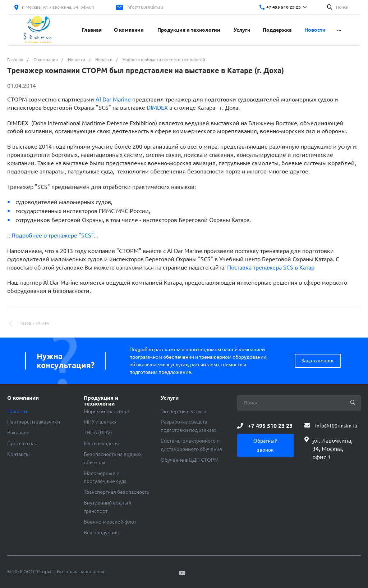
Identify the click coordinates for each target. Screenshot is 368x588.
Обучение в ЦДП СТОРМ (190, 460)
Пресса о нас (22, 443)
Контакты (19, 454)
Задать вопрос (318, 361)
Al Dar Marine (113, 99)
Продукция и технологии (101, 401)
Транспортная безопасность (116, 492)
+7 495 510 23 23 (284, 7)
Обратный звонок (265, 445)
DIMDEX (157, 108)
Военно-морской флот (110, 522)
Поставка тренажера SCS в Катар (271, 267)
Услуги (170, 398)
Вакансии (18, 433)
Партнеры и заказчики (34, 422)
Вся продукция (101, 533)
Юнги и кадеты (101, 443)
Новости (17, 411)
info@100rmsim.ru (145, 7)
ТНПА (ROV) (98, 433)
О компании (23, 398)
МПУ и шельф (100, 422)
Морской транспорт (107, 411)
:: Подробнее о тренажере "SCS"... (53, 235)
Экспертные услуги (183, 411)
